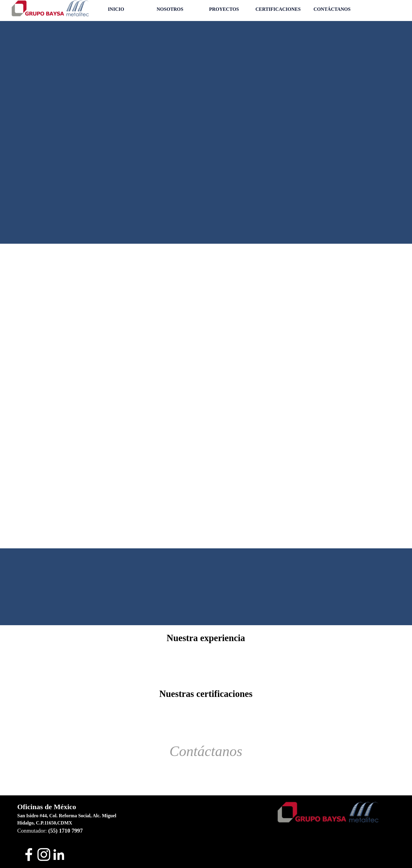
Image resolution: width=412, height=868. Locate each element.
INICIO (116, 9)
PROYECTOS (224, 9)
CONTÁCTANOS (332, 9)
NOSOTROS (170, 9)
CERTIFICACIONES (278, 9)
